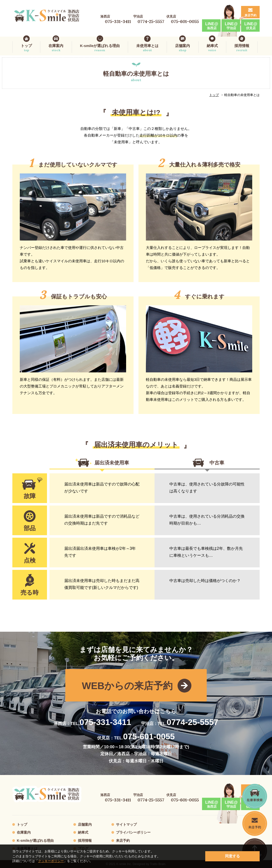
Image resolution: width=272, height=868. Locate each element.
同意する (232, 856)
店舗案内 (182, 48)
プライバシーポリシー (133, 832)
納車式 (212, 48)
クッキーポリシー (51, 861)
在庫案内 (56, 48)
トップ (26, 48)
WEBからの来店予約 (127, 686)
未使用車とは (147, 48)
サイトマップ (126, 824)
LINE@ (212, 26)
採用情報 (242, 48)
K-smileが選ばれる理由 (100, 48)
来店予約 (250, 15)
